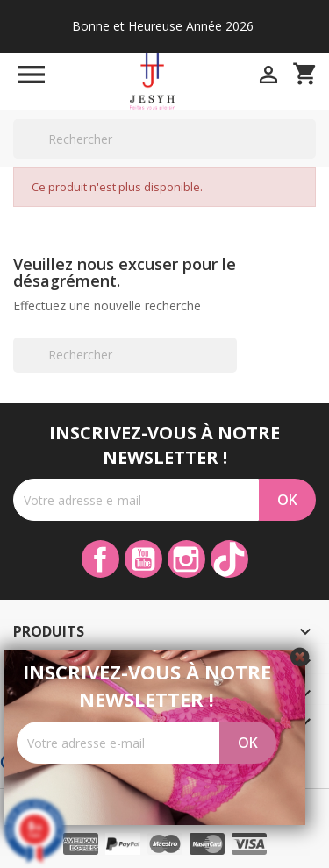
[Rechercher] (164, 139)
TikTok (229, 559)
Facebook (100, 559)
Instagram (186, 559)
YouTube (143, 559)
